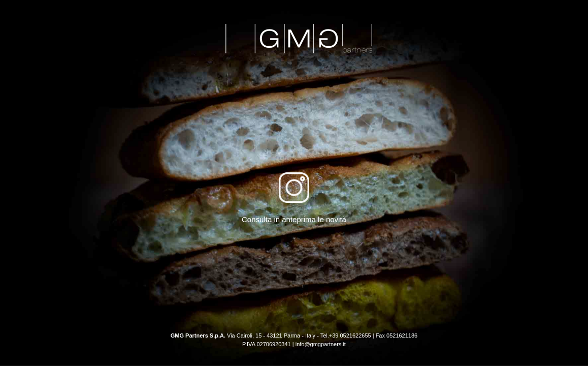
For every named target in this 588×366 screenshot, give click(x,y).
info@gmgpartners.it (321, 344)
